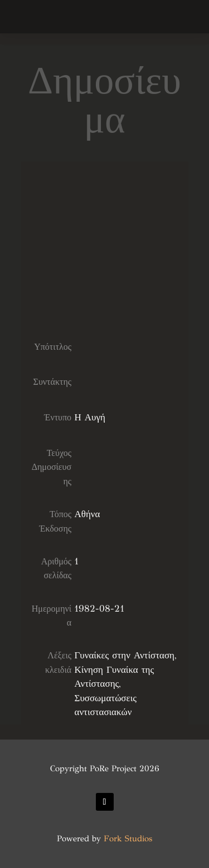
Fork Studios (128, 839)
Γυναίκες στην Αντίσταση (124, 655)
